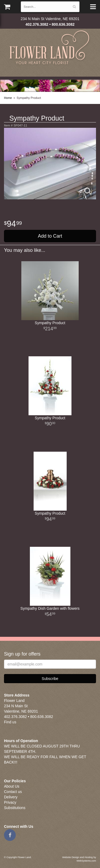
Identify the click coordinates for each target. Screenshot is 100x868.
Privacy (10, 802)
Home (8, 98)
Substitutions (15, 808)
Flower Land (50, 48)
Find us (10, 722)
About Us (12, 786)
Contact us (13, 792)
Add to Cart (50, 236)
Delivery (11, 797)
